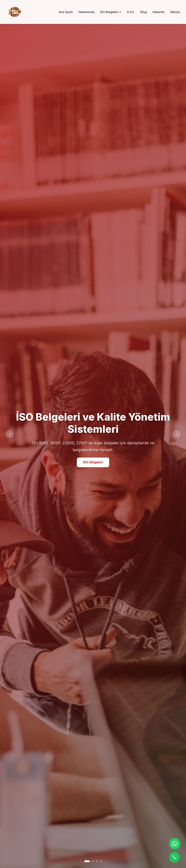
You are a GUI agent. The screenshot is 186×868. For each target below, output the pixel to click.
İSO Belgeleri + (111, 12)
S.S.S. (131, 12)
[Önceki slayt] (9, 434)
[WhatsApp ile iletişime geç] (175, 844)
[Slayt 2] (93, 861)
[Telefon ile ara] (174, 857)
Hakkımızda (86, 12)
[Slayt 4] (101, 861)
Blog (144, 12)
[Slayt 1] (87, 861)
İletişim (175, 12)
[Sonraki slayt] (177, 434)
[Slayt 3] (97, 861)
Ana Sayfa (66, 12)
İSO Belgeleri (93, 462)
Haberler (159, 12)
